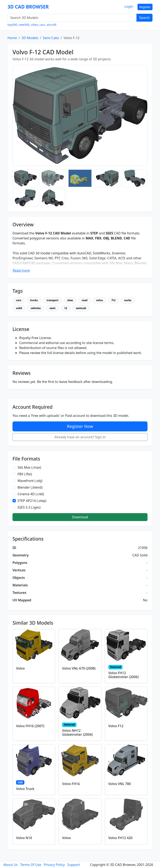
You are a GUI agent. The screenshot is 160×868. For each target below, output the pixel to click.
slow (70, 300)
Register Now (80, 426)
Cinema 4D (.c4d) (31, 494)
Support (74, 865)
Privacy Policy (54, 865)
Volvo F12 (116, 726)
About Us (11, 865)
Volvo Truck (25, 789)
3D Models (30, 38)
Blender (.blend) (30, 487)
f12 (114, 300)
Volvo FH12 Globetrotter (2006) (124, 675)
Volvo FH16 (71, 784)
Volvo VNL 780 (120, 784)
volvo (99, 300)
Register (145, 7)
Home (12, 38)
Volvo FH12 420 (120, 838)
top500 (12, 25)
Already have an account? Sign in (80, 437)
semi (52, 308)
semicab (81, 308)
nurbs (128, 300)
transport (53, 300)
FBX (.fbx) (25, 474)
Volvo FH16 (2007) (30, 726)
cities (34, 25)
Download (80, 517)
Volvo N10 (24, 838)
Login (129, 6)
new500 (24, 25)
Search (144, 18)
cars (42, 25)
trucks (34, 300)
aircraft (52, 25)
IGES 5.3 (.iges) (29, 507)
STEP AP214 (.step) (32, 501)
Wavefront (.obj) (30, 481)
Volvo (20, 668)
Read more (21, 270)
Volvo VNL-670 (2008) (79, 668)
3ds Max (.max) (29, 467)
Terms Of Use (31, 865)
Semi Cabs (51, 38)
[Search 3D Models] (72, 18)
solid (19, 308)
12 (66, 308)
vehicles (36, 308)
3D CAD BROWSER (28, 7)
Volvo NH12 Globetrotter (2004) (77, 732)
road (84, 300)
